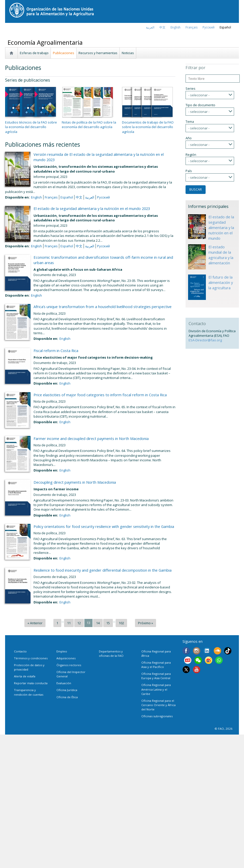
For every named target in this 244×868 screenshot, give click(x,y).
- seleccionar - (199, 95)
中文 (162, 27)
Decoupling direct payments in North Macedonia (75, 482)
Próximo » (146, 623)
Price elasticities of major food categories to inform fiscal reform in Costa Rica (100, 395)
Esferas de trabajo (34, 53)
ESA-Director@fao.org (205, 340)
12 (79, 623)
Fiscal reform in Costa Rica (56, 351)
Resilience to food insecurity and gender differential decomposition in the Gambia (103, 570)
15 (108, 623)
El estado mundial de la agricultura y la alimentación (221, 255)
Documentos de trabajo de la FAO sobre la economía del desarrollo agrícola (148, 127)
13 (88, 623)
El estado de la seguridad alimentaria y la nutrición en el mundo (221, 227)
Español (225, 27)
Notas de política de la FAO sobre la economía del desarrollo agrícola (89, 125)
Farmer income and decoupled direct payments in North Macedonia (91, 438)
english (176, 27)
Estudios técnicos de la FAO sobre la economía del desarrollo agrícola (31, 127)
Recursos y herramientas (98, 53)
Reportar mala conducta (31, 683)
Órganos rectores (69, 665)
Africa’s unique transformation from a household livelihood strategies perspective (103, 307)
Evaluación (64, 683)
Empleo (62, 651)
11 (69, 623)
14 (98, 623)
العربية (150, 27)
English (36, 197)
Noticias (128, 53)
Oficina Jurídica (67, 690)
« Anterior (35, 623)
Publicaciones (64, 53)
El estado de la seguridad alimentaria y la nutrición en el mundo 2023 (92, 208)
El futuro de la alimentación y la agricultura (221, 282)
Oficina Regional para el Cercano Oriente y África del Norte (158, 705)
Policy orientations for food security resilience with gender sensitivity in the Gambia (104, 526)
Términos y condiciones (31, 658)
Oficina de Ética (67, 697)
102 (121, 623)
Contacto (20, 651)
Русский (209, 27)
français (192, 27)
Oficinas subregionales (157, 716)
